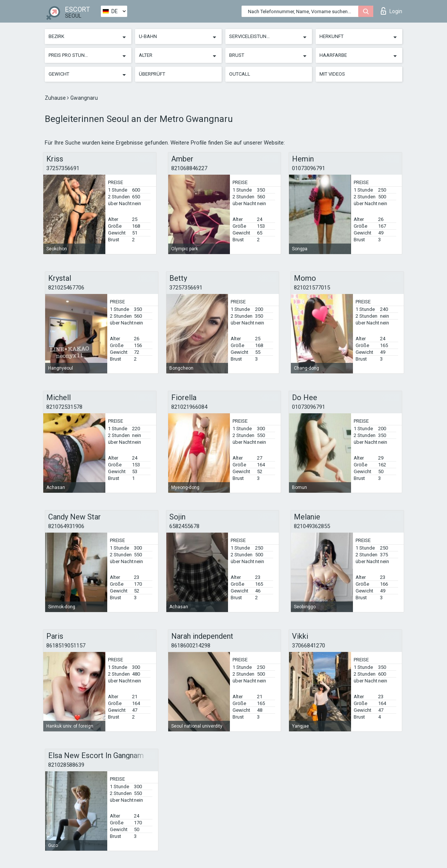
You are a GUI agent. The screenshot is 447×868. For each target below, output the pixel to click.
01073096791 (309, 168)
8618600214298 (191, 646)
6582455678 (184, 526)
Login (392, 11)
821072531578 (64, 407)
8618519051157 (66, 646)
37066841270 (309, 646)
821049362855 (312, 526)
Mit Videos (332, 74)
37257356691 (63, 168)
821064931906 (66, 526)
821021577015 (312, 288)
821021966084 (189, 407)
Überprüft (152, 74)
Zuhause (56, 98)
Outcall (240, 74)
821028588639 (66, 765)
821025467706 (66, 288)
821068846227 (189, 168)
